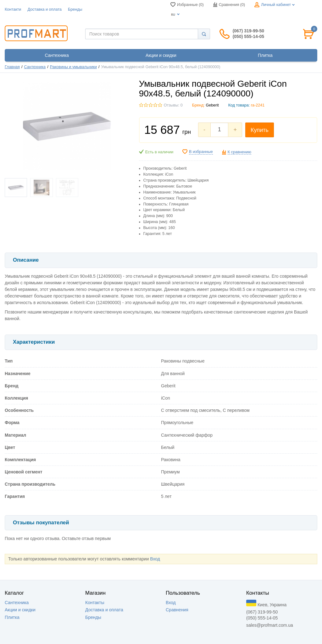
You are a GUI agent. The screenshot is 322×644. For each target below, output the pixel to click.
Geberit (212, 105)
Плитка (12, 617)
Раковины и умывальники (73, 67)
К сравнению (239, 152)
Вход (155, 559)
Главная (12, 67)
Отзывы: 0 (173, 105)
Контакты (95, 603)
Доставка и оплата (44, 9)
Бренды (75, 9)
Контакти (13, 9)
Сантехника (35, 67)
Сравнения (177, 610)
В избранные (201, 152)
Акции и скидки (20, 610)
